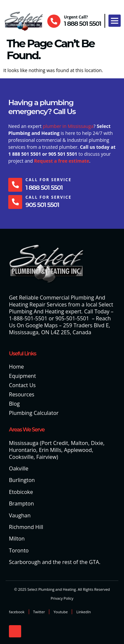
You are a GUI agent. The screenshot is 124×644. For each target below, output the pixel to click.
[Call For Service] (15, 185)
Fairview (46, 457)
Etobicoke (21, 492)
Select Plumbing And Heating (61, 308)
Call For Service (48, 180)
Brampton (21, 503)
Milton (17, 539)
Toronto (19, 550)
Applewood (78, 450)
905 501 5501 (42, 205)
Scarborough (25, 562)
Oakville (19, 468)
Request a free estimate (62, 161)
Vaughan (20, 515)
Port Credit (55, 443)
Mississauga (24, 443)
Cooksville (21, 457)
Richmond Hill (26, 527)
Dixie (97, 443)
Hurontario (22, 450)
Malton (79, 443)
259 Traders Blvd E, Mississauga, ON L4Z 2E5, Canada (60, 329)
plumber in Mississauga (68, 126)
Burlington (22, 480)
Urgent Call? (76, 17)
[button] (115, 21)
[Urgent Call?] (54, 21)
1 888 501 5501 (82, 24)
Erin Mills (50, 450)
